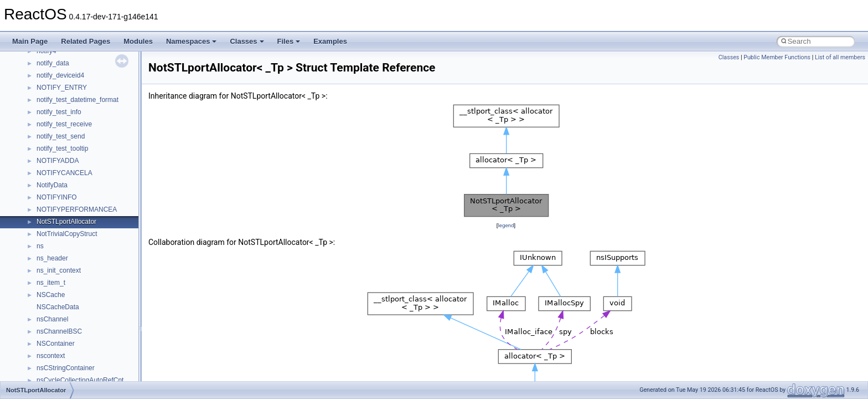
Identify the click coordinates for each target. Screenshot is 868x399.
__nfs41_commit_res (67, 119)
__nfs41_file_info (62, 363)
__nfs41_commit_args (69, 107)
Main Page (30, 41)
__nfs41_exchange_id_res (76, 339)
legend (506, 225)
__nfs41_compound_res (72, 168)
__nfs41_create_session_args (81, 204)
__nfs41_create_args (68, 180)
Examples (330, 41)
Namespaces (192, 41)
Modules (138, 41)
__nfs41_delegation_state (74, 229)
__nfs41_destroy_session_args (82, 302)
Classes (247, 41)
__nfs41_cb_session (67, 70)
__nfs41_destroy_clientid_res (80, 290)
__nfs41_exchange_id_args (77, 326)
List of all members (840, 57)
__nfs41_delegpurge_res (73, 241)
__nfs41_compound (66, 144)
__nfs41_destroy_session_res (81, 314)
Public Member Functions (777, 57)
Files (289, 41)
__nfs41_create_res (66, 192)
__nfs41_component (67, 131)
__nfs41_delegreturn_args (75, 253)
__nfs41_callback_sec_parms (80, 58)
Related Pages (86, 41)
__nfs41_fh (53, 351)
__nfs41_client (58, 95)
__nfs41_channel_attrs (70, 83)
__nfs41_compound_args (74, 156)
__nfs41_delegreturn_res (73, 265)
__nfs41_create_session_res (79, 217)
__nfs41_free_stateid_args (76, 375)
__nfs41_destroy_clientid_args (82, 278)
